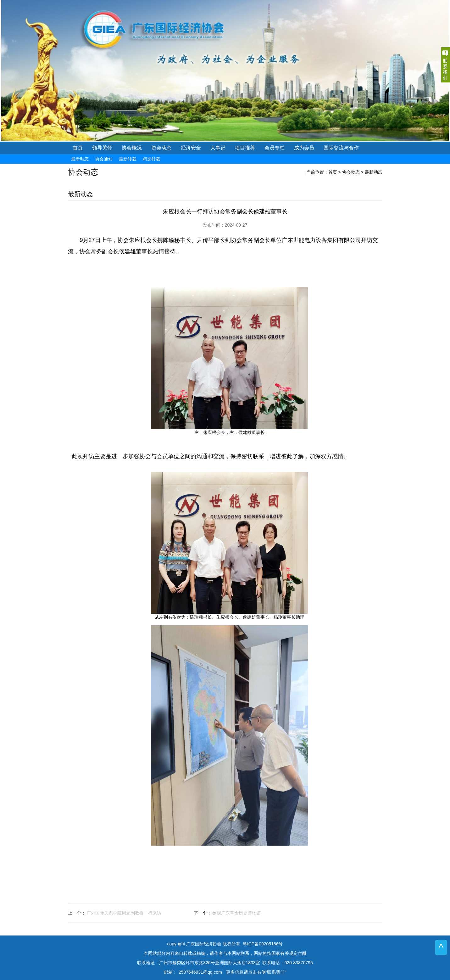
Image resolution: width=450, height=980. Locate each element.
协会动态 (351, 172)
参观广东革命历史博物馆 (236, 913)
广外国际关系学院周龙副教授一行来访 (124, 913)
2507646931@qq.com (200, 972)
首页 (78, 148)
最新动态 (374, 172)
